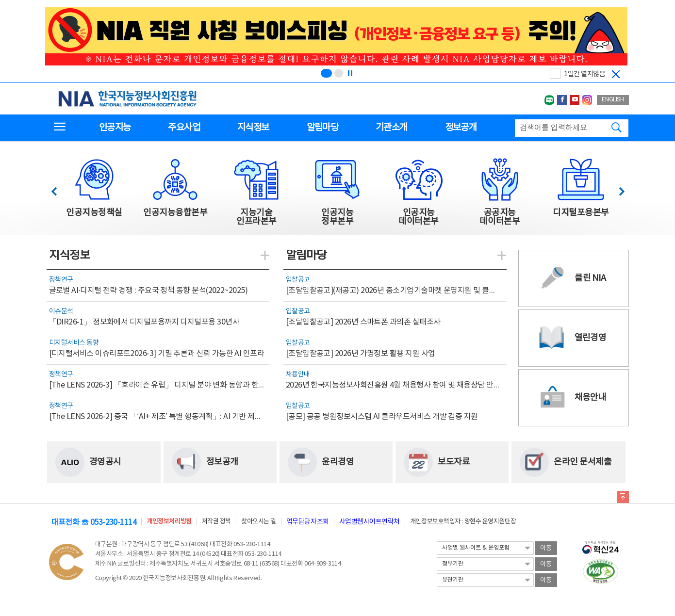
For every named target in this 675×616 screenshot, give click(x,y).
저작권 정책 (216, 522)
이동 (546, 548)
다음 (617, 189)
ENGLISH (613, 100)
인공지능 (115, 128)
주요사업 (184, 128)
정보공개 (461, 128)
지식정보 (253, 128)
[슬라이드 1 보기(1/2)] (326, 73)
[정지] (350, 73)
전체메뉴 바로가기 (0, 0)
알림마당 (322, 128)
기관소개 (391, 128)
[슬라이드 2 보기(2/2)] (339, 73)
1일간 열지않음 (584, 74)
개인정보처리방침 (169, 522)
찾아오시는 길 (259, 522)
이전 (58, 189)
